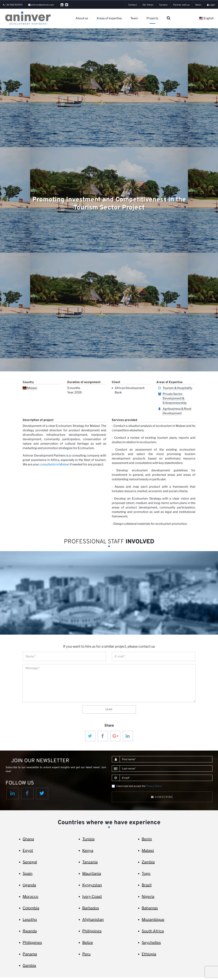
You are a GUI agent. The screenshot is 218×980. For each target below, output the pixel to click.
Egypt (28, 851)
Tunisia (88, 839)
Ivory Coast (92, 897)
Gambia (29, 966)
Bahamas (150, 908)
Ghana (28, 839)
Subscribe (162, 797)
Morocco (30, 897)
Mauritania (92, 874)
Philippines (92, 931)
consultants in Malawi (54, 464)
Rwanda (30, 931)
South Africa (153, 931)
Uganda (29, 885)
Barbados (91, 908)
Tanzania (90, 862)
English (206, 18)
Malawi (32, 388)
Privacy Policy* (154, 786)
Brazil (147, 885)
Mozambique (153, 920)
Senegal (30, 862)
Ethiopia (149, 954)
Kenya (88, 851)
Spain (28, 874)
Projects (152, 18)
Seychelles (151, 943)
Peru (86, 954)
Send (109, 709)
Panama (30, 954)
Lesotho (30, 920)
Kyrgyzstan (92, 885)
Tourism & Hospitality (177, 388)
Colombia (31, 908)
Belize (88, 943)
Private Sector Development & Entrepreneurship (175, 398)
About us (82, 18)
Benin (147, 839)
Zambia (148, 862)
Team (134, 18)
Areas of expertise (109, 18)
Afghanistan (93, 920)
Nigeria (148, 897)
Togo (146, 874)
